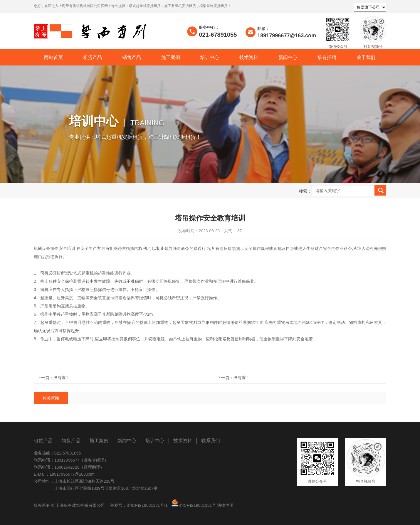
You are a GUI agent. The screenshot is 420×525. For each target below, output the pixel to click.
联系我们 (211, 441)
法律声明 (225, 505)
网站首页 (53, 57)
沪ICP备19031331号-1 (147, 505)
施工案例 (171, 57)
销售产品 (132, 57)
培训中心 (210, 57)
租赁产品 (93, 57)
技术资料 (249, 57)
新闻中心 (288, 57)
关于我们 (366, 57)
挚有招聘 (327, 57)
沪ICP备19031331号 (197, 505)
